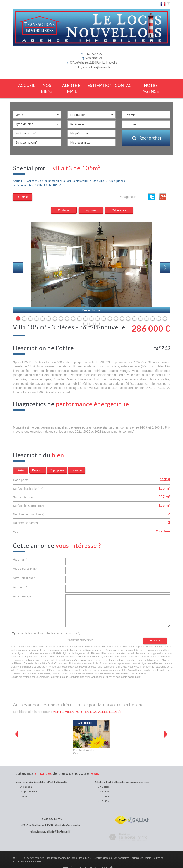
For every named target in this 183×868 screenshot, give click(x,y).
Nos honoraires (121, 850)
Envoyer (155, 633)
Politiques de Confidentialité (69, 669)
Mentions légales (103, 850)
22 (147, 310)
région (96, 765)
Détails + (37, 462)
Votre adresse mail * (25, 561)
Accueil (23, 85)
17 (116, 310)
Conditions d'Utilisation (103, 669)
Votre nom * (20, 552)
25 (165, 310)
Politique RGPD (33, 853)
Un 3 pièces (117, 174)
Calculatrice (119, 202)
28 (98, 315)
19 (128, 310)
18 (122, 310)
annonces (43, 765)
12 (85, 310)
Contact (127, 85)
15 (104, 310)
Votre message (22, 588)
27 (91, 315)
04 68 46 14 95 (51, 811)
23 (153, 310)
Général (20, 462)
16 (110, 310)
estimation (102, 85)
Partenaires (137, 850)
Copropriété (57, 462)
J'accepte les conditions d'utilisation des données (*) (49, 625)
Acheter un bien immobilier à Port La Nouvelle (57, 174)
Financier (76, 462)
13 (91, 310)
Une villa (99, 174)
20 (134, 310)
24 (159, 310)
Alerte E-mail (73, 85)
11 (79, 310)
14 (98, 310)
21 (140, 310)
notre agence (154, 85)
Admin (148, 850)
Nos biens (46, 85)
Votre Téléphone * (24, 570)
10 (73, 310)
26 (85, 315)
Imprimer (91, 202)
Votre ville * (20, 579)
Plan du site (85, 850)
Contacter (64, 202)
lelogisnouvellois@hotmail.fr (93, 67)
